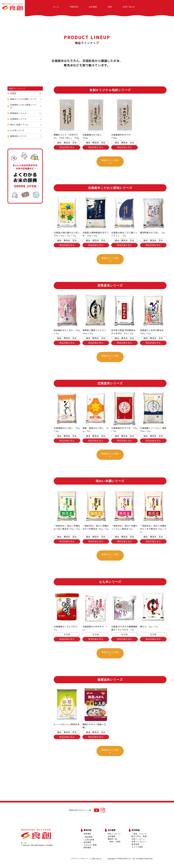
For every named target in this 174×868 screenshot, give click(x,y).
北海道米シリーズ (26, 119)
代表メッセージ (114, 834)
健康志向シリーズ (26, 136)
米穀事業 (87, 834)
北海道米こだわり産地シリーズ (26, 106)
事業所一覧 (112, 839)
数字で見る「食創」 (140, 836)
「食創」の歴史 (114, 842)
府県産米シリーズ (26, 113)
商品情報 (89, 837)
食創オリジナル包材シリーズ (26, 99)
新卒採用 (135, 844)
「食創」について (139, 834)
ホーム (56, 7)
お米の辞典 (90, 840)
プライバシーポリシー (80, 859)
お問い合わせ (129, 7)
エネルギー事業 (90, 845)
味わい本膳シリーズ (26, 125)
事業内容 (74, 7)
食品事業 (87, 842)
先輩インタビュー (139, 842)
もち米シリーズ (26, 130)
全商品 (26, 93)
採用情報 (136, 830)
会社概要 (93, 7)
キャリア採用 (137, 847)
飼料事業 (87, 848)
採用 (110, 7)
